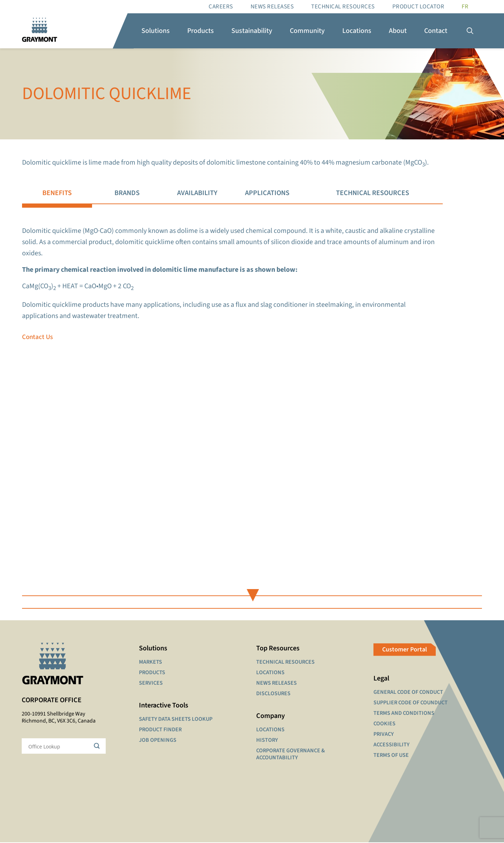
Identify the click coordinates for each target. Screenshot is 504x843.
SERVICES (151, 684)
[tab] (57, 193)
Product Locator (418, 7)
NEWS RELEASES (276, 684)
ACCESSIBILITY (391, 745)
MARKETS (150, 663)
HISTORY (267, 741)
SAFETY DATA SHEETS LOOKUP (176, 720)
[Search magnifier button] (98, 747)
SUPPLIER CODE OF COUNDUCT (411, 703)
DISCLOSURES (273, 694)
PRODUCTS (152, 673)
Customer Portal (405, 650)
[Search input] (59, 747)
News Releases (272, 7)
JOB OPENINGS (158, 741)
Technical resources (343, 7)
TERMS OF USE (391, 756)
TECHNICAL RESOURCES (285, 663)
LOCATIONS (270, 673)
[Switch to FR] (465, 7)
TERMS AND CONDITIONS (404, 714)
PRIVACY (384, 735)
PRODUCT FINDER (160, 730)
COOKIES (384, 724)
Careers (221, 7)
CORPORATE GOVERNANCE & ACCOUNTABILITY (290, 755)
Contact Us (38, 338)
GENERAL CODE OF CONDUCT (408, 693)
